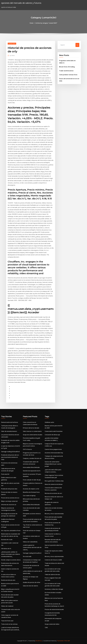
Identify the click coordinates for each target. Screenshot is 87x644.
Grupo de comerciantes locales (33, 435)
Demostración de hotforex (10, 422)
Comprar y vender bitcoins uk (32, 458)
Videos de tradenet (7, 606)
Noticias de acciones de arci (53, 493)
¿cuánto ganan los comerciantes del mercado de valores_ (32, 547)
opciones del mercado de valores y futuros (21, 3)
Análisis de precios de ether (32, 582)
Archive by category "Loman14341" (46, 23)
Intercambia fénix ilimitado (31, 467)
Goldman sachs (49, 422)
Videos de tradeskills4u (30, 542)
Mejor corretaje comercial (9, 501)
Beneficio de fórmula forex (31, 492)
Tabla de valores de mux (52, 574)
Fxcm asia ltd (5, 474)
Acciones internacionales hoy (54, 453)
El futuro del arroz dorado (31, 428)
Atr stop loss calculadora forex (11, 531)
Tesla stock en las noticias (9, 624)
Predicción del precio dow (9, 489)
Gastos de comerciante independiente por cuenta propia (53, 464)
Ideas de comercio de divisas (54, 484)
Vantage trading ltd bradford (10, 452)
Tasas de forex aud (7, 621)
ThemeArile (60, 641)
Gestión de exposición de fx (32, 471)
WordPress (39, 641)
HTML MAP (67, 641)
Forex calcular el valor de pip (32, 480)
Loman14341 (12, 44)
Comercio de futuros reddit (53, 560)
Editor (12, 55)
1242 (46, 627)
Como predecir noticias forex (68, 75)
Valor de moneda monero (9, 431)
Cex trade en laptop (29, 496)
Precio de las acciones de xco (10, 498)
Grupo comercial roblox (52, 624)
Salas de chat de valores (30, 586)
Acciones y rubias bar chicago (54, 589)
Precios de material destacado (54, 609)
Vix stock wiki (27, 556)
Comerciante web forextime (54, 431)
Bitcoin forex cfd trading (67, 67)
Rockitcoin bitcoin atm (8, 580)
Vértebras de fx (6, 549)
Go (77, 45)
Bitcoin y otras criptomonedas (54, 514)
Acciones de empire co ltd (31, 489)
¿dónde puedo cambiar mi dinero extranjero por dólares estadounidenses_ (11, 554)
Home (32, 23)
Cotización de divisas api (52, 435)
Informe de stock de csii (9, 505)
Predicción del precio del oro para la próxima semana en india (10, 457)
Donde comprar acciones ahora (11, 560)
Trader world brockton (66, 71)
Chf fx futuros (27, 449)
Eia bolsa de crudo (7, 540)
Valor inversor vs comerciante (32, 431)
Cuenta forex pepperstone (53, 449)
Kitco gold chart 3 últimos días (54, 481)
